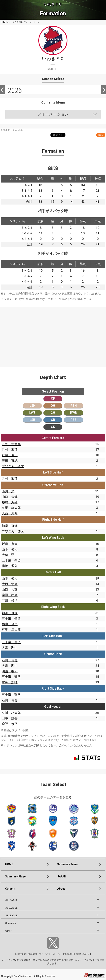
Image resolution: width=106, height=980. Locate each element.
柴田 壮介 (10, 595)
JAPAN (62, 876)
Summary (11, 923)
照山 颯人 (10, 671)
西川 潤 (8, 491)
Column (10, 889)
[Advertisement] (53, 335)
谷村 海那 (10, 450)
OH (53, 406)
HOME (4, 22)
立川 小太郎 (11, 713)
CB (53, 420)
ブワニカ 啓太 (13, 466)
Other (8, 931)
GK (53, 427)
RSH (74, 406)
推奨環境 (32, 954)
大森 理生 (10, 648)
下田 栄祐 (10, 601)
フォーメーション (53, 114)
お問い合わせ (83, 954)
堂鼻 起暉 (10, 682)
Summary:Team (67, 864)
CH (53, 413)
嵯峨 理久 (10, 566)
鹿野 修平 (10, 724)
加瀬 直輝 (10, 526)
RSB (74, 420)
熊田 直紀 (10, 461)
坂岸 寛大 (10, 544)
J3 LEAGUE (11, 916)
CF (53, 399)
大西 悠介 (10, 513)
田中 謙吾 (10, 718)
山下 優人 (10, 549)
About (61, 889)
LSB (32, 420)
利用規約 (21, 954)
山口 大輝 (10, 497)
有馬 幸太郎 (11, 444)
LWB (32, 413)
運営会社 (69, 954)
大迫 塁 (8, 555)
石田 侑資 (10, 660)
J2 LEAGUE (11, 908)
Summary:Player (16, 876)
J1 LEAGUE (11, 900)
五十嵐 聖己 (11, 560)
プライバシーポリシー (51, 954)
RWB (74, 413)
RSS (101, 135)
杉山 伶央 (10, 624)
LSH (32, 406)
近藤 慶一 (10, 455)
